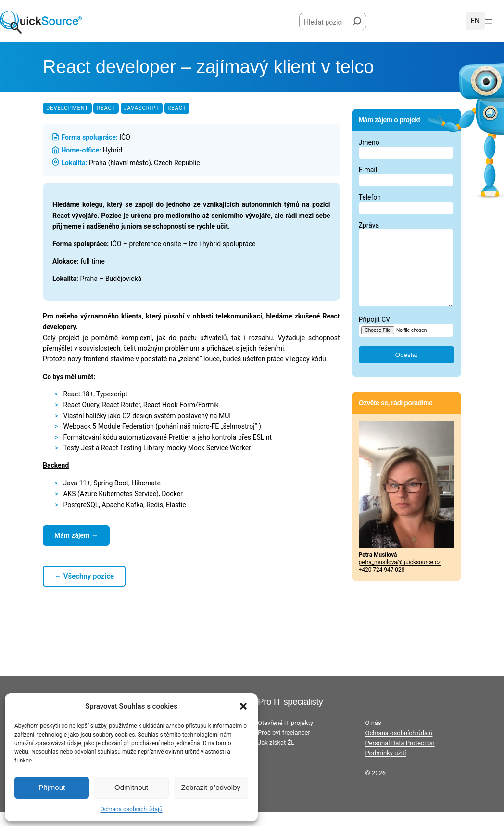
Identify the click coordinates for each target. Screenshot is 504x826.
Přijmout (52, 787)
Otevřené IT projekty (285, 737)
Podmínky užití (386, 768)
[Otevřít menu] (489, 21)
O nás (373, 737)
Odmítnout (131, 787)
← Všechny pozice (84, 576)
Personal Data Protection (400, 757)
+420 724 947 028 (382, 584)
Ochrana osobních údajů (131, 809)
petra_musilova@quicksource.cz (400, 577)
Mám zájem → (76, 535)
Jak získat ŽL (276, 757)
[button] (243, 706)
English (475, 21)
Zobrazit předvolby (211, 787)
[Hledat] (357, 19)
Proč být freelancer (284, 747)
